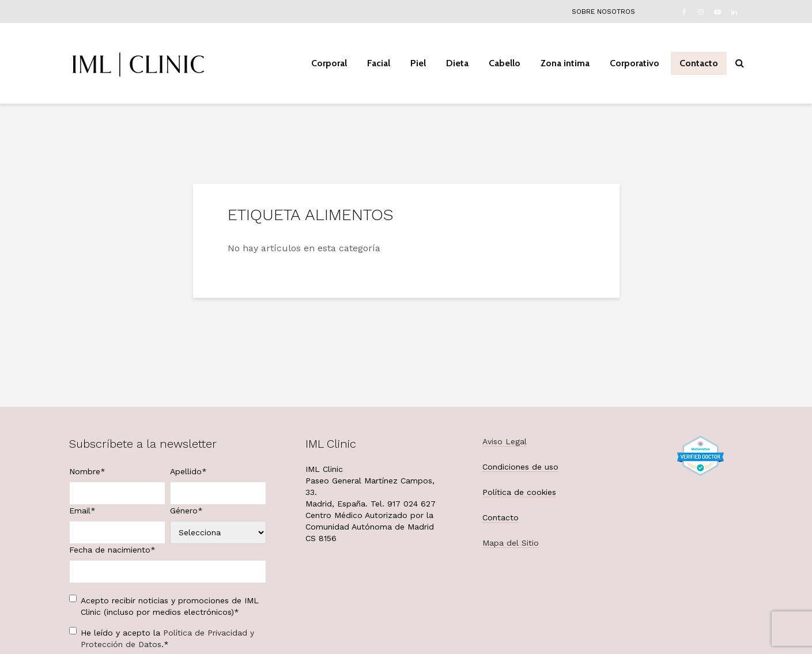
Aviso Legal (505, 441)
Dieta (457, 63)
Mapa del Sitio (511, 543)
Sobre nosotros (603, 12)
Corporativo (635, 63)
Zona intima (565, 63)
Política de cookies (519, 492)
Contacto (699, 63)
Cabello (505, 63)
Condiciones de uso (520, 467)
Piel (418, 63)
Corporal (329, 63)
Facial (379, 63)
